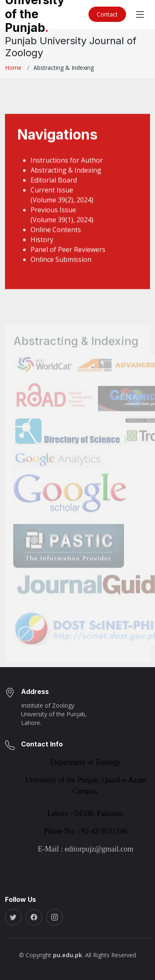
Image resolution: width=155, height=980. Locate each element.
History (42, 250)
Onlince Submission (61, 269)
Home (13, 68)
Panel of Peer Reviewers (68, 260)
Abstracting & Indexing (66, 180)
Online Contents (56, 240)
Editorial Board (54, 190)
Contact (107, 14)
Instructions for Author (67, 170)
